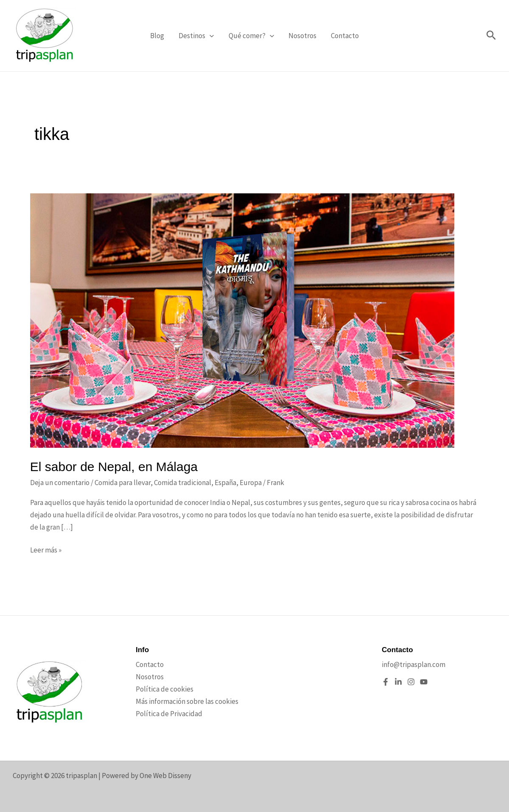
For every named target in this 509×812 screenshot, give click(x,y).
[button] (491, 36)
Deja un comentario (60, 483)
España (225, 483)
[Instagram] (411, 682)
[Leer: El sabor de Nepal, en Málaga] (242, 320)
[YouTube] (424, 682)
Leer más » (46, 550)
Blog (157, 36)
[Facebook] (386, 682)
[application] (210, 36)
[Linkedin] (398, 682)
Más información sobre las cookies (187, 701)
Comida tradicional (183, 483)
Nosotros (302, 36)
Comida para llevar (123, 483)
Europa (251, 483)
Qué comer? (251, 36)
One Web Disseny (165, 776)
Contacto (345, 36)
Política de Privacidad (169, 714)
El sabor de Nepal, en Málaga (114, 467)
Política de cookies (165, 689)
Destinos (196, 36)
